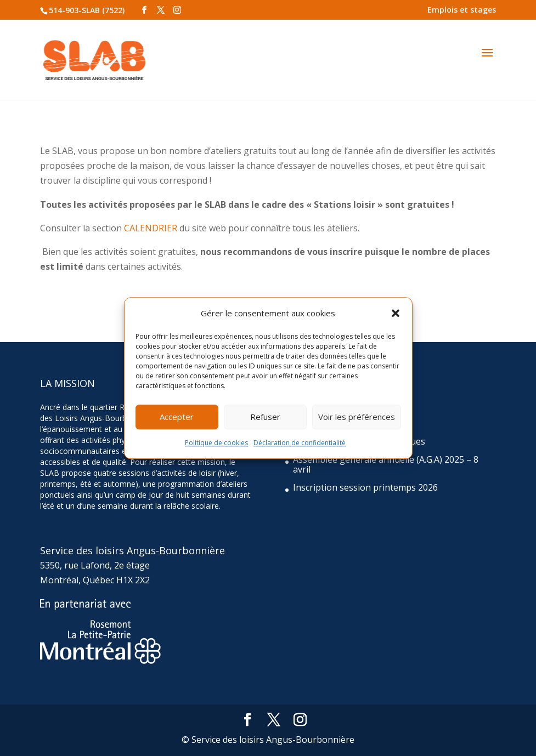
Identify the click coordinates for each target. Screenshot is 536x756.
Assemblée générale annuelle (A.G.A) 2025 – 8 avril (386, 464)
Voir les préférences (357, 417)
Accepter (177, 417)
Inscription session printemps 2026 (365, 487)
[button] (396, 313)
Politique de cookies (216, 443)
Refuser (265, 417)
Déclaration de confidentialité (300, 443)
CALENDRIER (151, 228)
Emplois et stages (462, 10)
